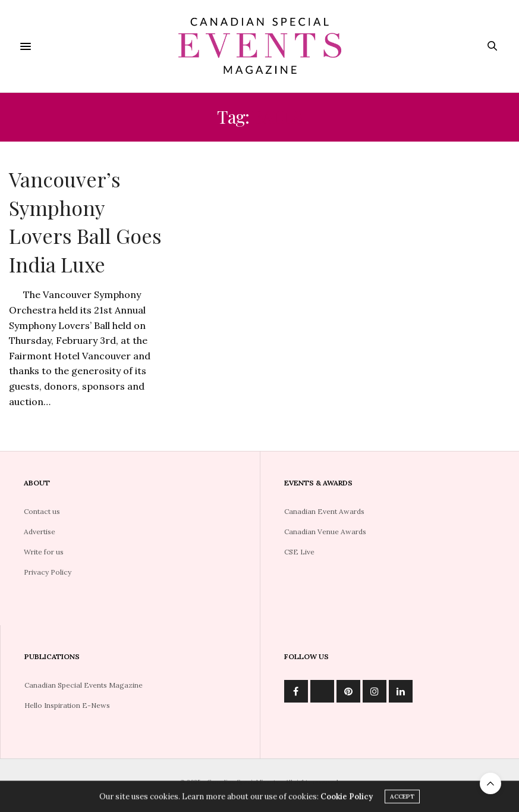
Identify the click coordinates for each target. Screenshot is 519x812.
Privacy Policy (48, 572)
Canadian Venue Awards (325, 532)
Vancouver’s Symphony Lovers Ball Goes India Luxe (85, 222)
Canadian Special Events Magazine (84, 685)
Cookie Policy (347, 798)
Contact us (42, 511)
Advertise (40, 532)
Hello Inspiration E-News (67, 705)
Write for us (44, 552)
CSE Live (299, 552)
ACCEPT (402, 798)
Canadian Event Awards (324, 511)
